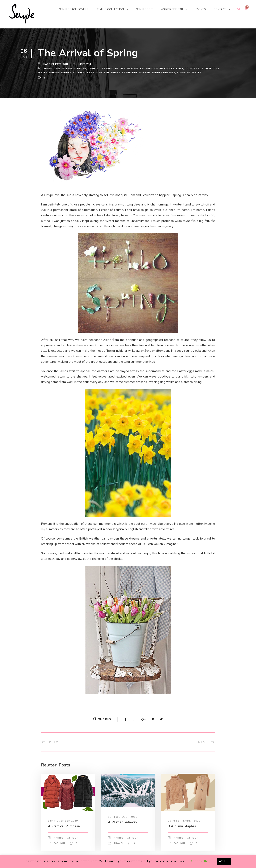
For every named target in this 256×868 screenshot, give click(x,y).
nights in (103, 73)
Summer (145, 73)
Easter (43, 73)
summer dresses (164, 73)
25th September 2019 (185, 821)
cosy (180, 68)
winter (197, 73)
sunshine (184, 73)
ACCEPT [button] (224, 861)
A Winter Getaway (122, 822)
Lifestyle (85, 64)
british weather (127, 68)
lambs (91, 73)
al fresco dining (74, 68)
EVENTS (199, 9)
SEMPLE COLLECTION (105, 9)
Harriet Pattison (56, 64)
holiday (79, 73)
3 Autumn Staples (182, 826)
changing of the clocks (158, 68)
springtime (130, 73)
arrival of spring (101, 68)
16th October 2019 (123, 817)
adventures (52, 68)
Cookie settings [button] (201, 861)
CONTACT (219, 9)
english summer (61, 73)
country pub (194, 68)
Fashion (59, 843)
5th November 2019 (63, 821)
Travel (119, 843)
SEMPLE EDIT (141, 9)
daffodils (212, 68)
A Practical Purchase (65, 826)
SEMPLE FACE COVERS (67, 9)
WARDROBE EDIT (170, 9)
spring (116, 73)
